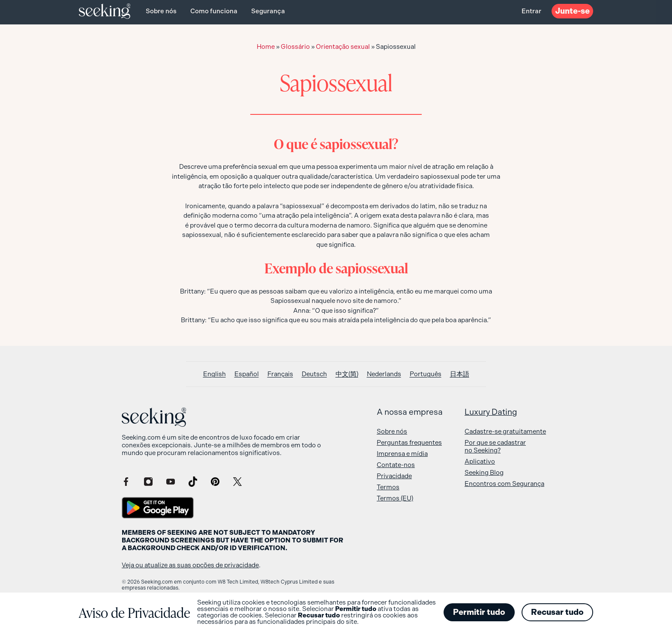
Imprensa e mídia (402, 454)
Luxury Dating (491, 412)
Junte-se (572, 11)
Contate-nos (396, 465)
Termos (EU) (395, 498)
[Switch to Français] (280, 374)
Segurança (268, 11)
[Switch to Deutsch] (314, 374)
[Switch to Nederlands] (384, 374)
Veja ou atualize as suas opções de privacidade (190, 565)
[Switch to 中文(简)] (347, 374)
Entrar (531, 11)
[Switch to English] (214, 374)
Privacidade (394, 476)
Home (266, 47)
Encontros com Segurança (504, 484)
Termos (388, 487)
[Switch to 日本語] (460, 374)
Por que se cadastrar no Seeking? (495, 446)
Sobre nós (161, 11)
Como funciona (214, 11)
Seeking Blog (484, 473)
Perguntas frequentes (409, 443)
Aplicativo (480, 461)
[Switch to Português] (426, 374)
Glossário (295, 47)
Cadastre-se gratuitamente (505, 431)
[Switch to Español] (247, 374)
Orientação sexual (343, 47)
